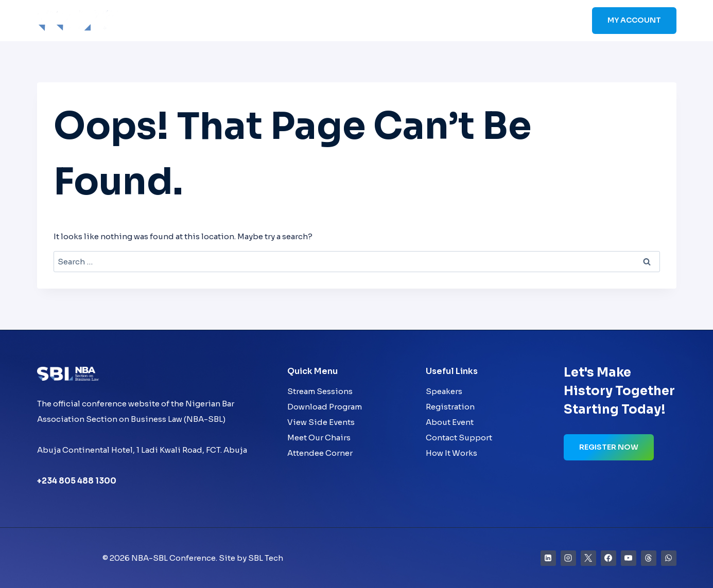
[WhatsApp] (669, 558)
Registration (450, 407)
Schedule (444, 21)
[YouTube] (629, 558)
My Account (634, 20)
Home (309, 21)
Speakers (395, 21)
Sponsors (494, 21)
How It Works (451, 453)
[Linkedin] (548, 558)
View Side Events (321, 422)
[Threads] (649, 558)
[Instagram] (568, 558)
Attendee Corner (320, 453)
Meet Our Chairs (319, 438)
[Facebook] (608, 558)
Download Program (325, 407)
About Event (450, 422)
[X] (588, 558)
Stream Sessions (320, 391)
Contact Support (459, 438)
